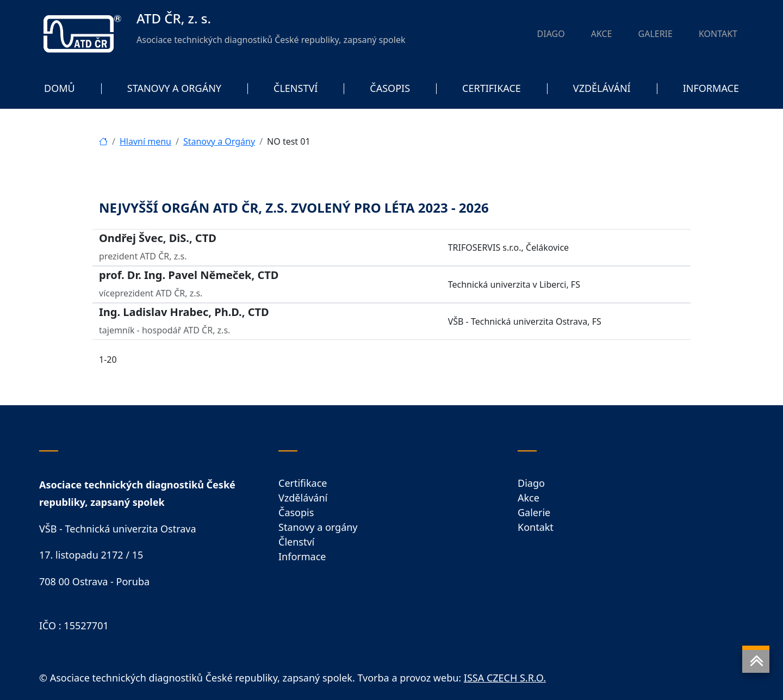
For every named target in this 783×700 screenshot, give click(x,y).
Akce (529, 498)
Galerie (534, 512)
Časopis (296, 512)
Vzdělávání (303, 498)
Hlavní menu (145, 141)
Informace (302, 556)
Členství (296, 542)
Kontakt (536, 527)
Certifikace (303, 483)
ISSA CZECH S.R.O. (505, 678)
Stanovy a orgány (318, 527)
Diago (531, 483)
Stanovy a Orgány (219, 141)
